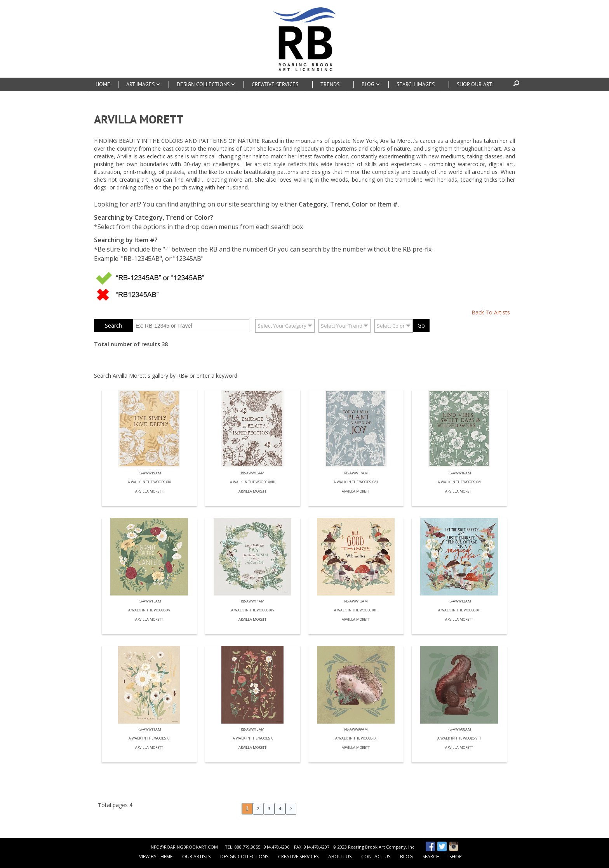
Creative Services (298, 857)
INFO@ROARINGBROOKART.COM (184, 847)
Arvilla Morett (149, 492)
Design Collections (244, 857)
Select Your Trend (342, 326)
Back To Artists (491, 312)
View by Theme (156, 857)
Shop (456, 857)
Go (421, 325)
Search (431, 857)
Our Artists (196, 857)
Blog (406, 857)
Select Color (391, 326)
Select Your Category (282, 326)
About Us (340, 857)
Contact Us (376, 857)
